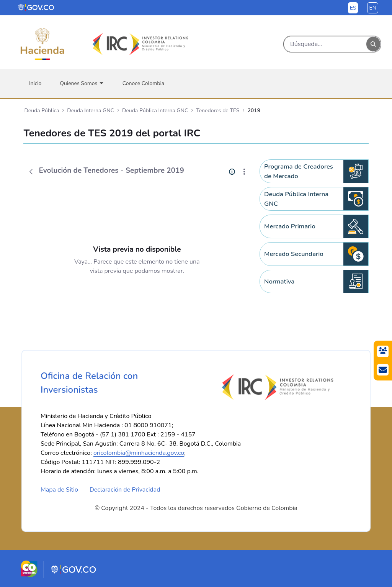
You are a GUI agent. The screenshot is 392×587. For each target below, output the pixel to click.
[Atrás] (31, 172)
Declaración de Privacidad (125, 490)
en (373, 8)
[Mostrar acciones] (244, 172)
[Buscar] (325, 44)
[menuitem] (35, 83)
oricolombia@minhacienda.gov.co (139, 453)
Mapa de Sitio (59, 490)
